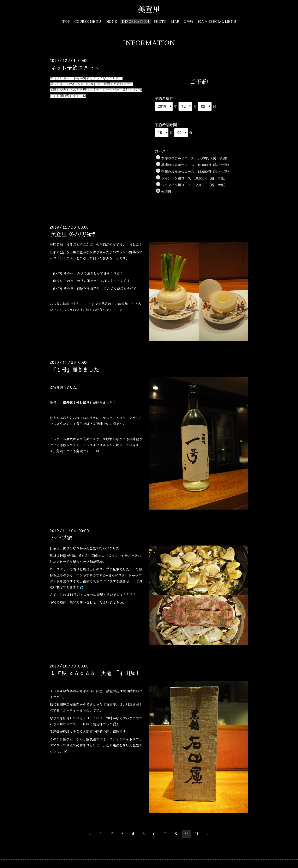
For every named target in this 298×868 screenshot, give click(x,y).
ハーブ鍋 (61, 538)
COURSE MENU (88, 22)
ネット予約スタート (75, 68)
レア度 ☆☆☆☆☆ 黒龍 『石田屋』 (96, 673)
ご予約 (188, 22)
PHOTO (160, 22)
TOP (66, 22)
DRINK (111, 22)
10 (197, 834)
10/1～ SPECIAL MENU (217, 22)
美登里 (153, 10)
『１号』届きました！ (78, 370)
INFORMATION (136, 22)
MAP (175, 22)
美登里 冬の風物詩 (73, 234)
